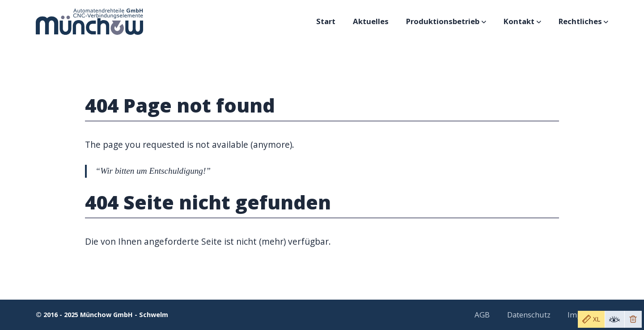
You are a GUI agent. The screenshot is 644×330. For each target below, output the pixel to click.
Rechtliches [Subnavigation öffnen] (583, 21)
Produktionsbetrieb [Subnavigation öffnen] (446, 21)
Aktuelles (371, 21)
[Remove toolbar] (633, 319)
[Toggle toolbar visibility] (614, 319)
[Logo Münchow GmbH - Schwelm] (89, 21)
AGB (482, 315)
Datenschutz (529, 315)
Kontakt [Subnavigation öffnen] (522, 21)
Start (326, 21)
